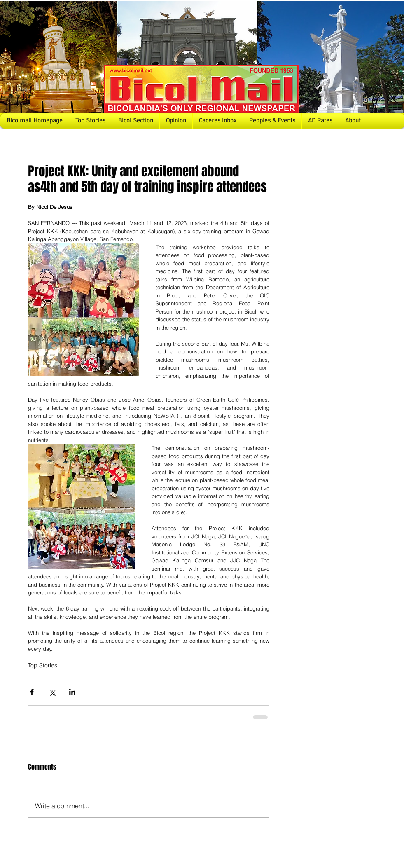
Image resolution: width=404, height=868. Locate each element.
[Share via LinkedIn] (72, 692)
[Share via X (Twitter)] (52, 692)
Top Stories (43, 665)
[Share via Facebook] (32, 692)
